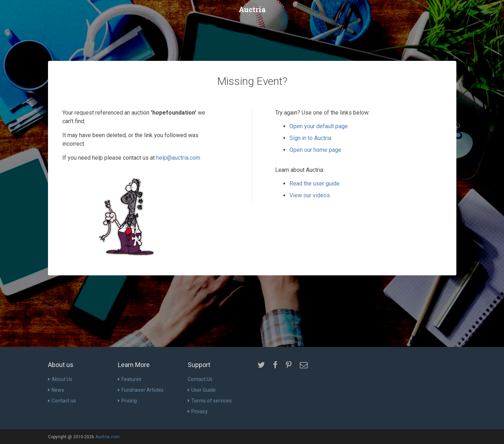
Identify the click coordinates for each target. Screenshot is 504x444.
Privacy (198, 411)
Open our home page (315, 150)
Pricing (127, 401)
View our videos (310, 195)
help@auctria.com (178, 158)
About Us (60, 379)
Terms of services (210, 401)
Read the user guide (315, 184)
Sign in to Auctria (310, 138)
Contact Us (200, 379)
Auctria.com (107, 437)
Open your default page (319, 126)
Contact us (62, 401)
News (56, 390)
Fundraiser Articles (141, 390)
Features (130, 379)
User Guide (202, 390)
